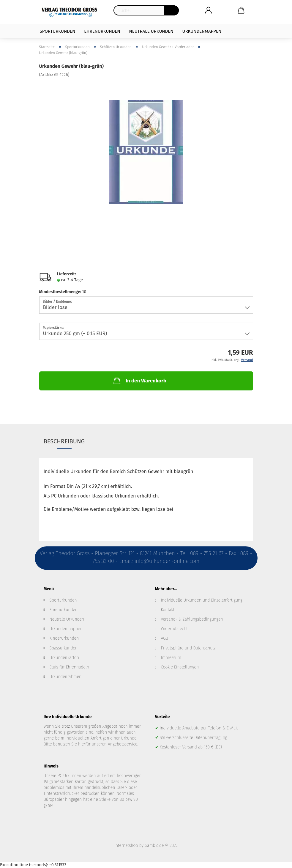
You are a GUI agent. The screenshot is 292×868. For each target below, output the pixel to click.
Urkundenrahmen (66, 677)
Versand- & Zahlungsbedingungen (192, 619)
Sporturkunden (58, 31)
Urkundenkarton (64, 658)
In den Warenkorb (139, 380)
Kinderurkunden (64, 638)
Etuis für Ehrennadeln (69, 667)
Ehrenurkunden (102, 31)
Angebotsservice (123, 744)
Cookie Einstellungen (180, 667)
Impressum (171, 658)
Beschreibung (64, 441)
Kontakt (168, 610)
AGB (165, 638)
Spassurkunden (64, 648)
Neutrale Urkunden (151, 31)
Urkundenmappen (202, 31)
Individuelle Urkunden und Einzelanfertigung (202, 600)
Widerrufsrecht (174, 629)
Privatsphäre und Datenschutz (188, 648)
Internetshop (126, 846)
